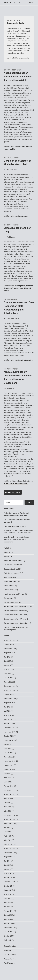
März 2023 (8, 749)
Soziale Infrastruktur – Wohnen (15, 619)
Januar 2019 (8, 878)
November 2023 (10, 732)
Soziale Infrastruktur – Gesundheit (16, 623)
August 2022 (8, 769)
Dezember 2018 (10, 882)
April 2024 (8, 715)
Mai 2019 (7, 869)
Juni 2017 (7, 903)
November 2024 (10, 690)
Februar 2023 (9, 753)
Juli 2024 (7, 707)
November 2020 (10, 819)
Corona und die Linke (11, 565)
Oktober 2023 (9, 736)
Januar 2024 (8, 724)
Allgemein (25, 58)
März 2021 (8, 811)
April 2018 (8, 894)
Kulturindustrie (9, 586)
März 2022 (8, 782)
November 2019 (10, 849)
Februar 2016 (9, 911)
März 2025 (8, 674)
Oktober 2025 (9, 644)
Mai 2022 (7, 774)
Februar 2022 (9, 786)
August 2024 (8, 703)
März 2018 (8, 898)
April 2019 (8, 874)
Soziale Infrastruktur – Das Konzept (17, 606)
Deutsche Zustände (25, 147)
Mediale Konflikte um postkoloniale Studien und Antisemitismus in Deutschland (16, 539)
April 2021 (8, 807)
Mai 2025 (7, 665)
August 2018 (8, 890)
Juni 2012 (7, 919)
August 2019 (8, 857)
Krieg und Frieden (10, 483)
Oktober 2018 (9, 886)
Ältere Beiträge (13, 492)
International (18, 288)
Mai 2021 (7, 803)
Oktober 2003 (9, 936)
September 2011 (10, 928)
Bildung (7, 557)
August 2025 (8, 653)
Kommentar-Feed (10, 959)
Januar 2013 (8, 915)
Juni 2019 (7, 865)
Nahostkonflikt (9, 149)
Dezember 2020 (10, 815)
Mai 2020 (7, 832)
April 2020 (8, 836)
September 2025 (10, 649)
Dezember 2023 (10, 728)
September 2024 (10, 699)
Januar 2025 (8, 682)
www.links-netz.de (13, 3)
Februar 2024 (9, 719)
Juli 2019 (7, 861)
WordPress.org (9, 963)
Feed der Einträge (10, 955)
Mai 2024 (7, 711)
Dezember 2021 (10, 790)
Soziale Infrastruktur (26, 360)
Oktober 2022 (9, 765)
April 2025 (8, 669)
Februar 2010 (9, 932)
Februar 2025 (9, 678)
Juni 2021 (7, 799)
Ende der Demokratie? (12, 573)
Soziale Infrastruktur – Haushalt (15, 611)
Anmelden (7, 951)
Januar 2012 (8, 923)
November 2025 (10, 640)
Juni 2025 (7, 661)
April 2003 (8, 940)
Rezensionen (23, 216)
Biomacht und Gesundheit (13, 561)
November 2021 (10, 794)
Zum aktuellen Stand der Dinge (15, 526)
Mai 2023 (7, 744)
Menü (32, 3)
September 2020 (10, 824)
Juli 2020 (7, 828)
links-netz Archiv (16, 23)
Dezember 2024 (10, 686)
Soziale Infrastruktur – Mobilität (15, 615)
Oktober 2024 (9, 694)
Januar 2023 (8, 757)
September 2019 (10, 853)
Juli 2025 (7, 657)
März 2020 (8, 840)
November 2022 (10, 761)
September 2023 (10, 740)
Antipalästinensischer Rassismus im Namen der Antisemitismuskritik (18, 77)
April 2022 (8, 778)
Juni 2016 (7, 907)
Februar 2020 (9, 844)
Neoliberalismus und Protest (14, 594)
